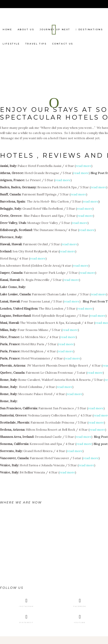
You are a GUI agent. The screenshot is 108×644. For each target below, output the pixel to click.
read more (83, 166)
